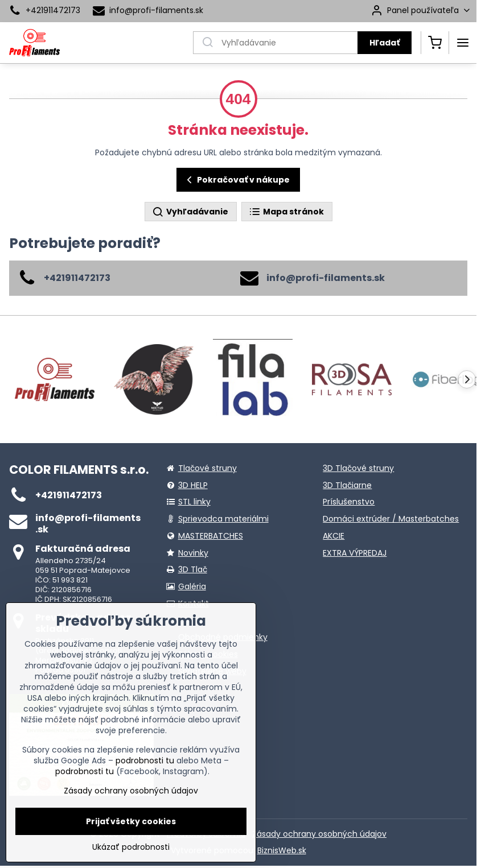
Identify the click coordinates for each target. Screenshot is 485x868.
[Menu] (463, 43)
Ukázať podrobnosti (131, 847)
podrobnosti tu (145, 760)
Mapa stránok (286, 212)
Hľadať (385, 43)
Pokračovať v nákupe (237, 180)
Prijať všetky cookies (131, 821)
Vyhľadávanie (190, 212)
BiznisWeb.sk (282, 850)
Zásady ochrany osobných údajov (319, 834)
